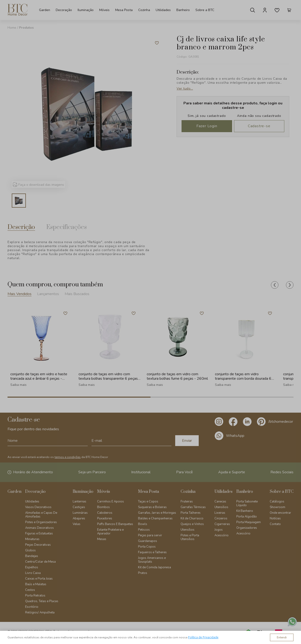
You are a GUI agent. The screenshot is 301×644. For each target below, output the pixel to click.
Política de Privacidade (203, 637)
